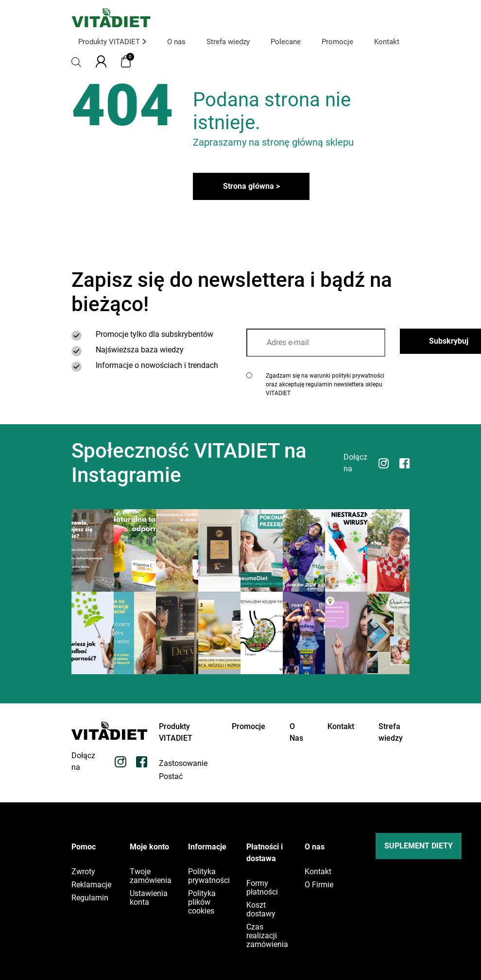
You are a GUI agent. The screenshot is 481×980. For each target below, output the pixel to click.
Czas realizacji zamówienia (267, 936)
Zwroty (83, 872)
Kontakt (387, 42)
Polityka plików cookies (202, 902)
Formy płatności (262, 888)
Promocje (337, 42)
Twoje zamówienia (151, 876)
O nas (176, 42)
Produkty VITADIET (112, 42)
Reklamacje (91, 885)
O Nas (296, 732)
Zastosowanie (183, 764)
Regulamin (90, 898)
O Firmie (319, 885)
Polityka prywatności (209, 876)
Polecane (286, 42)
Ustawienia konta (149, 898)
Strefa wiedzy (228, 42)
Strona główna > (251, 186)
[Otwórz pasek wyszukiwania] (76, 61)
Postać (171, 777)
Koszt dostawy (261, 910)
